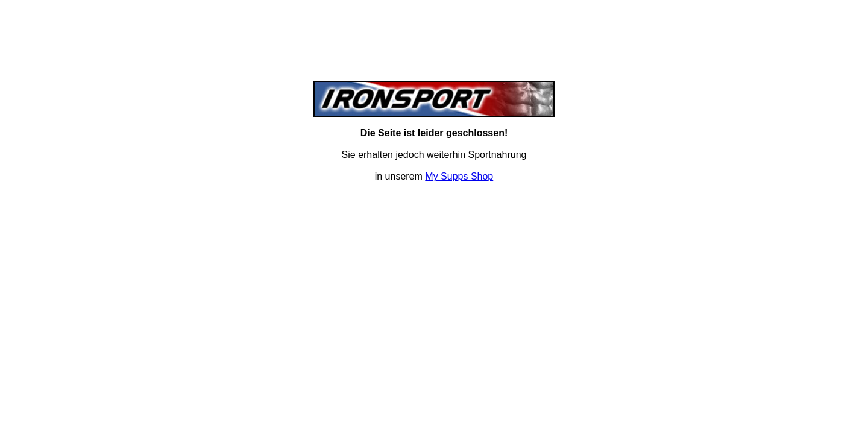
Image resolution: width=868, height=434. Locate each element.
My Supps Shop (459, 176)
